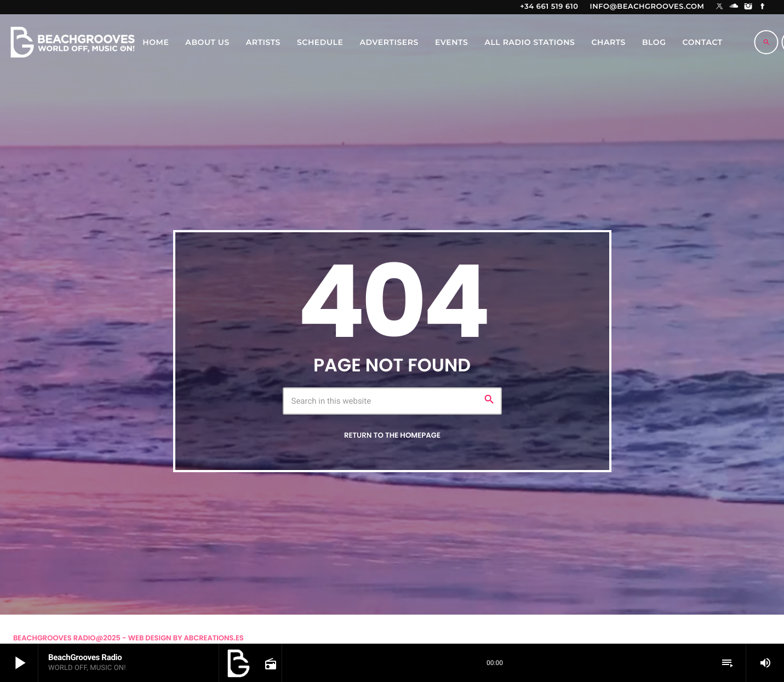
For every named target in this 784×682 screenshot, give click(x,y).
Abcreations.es (214, 638)
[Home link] (72, 42)
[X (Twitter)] (720, 7)
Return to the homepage (392, 435)
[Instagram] (748, 7)
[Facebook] (763, 7)
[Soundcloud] (734, 7)
